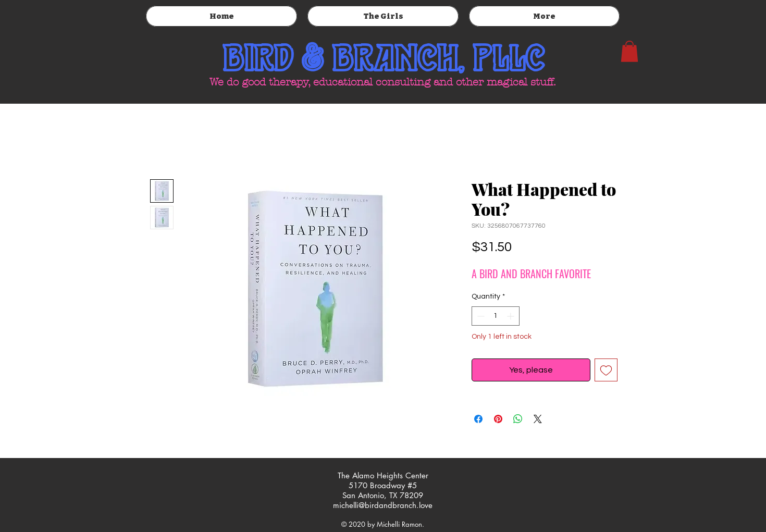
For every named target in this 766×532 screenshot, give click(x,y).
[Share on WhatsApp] (518, 419)
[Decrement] (480, 316)
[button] (629, 51)
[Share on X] (538, 419)
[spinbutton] (496, 316)
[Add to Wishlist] (606, 370)
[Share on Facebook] (478, 419)
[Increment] (511, 316)
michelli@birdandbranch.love (383, 505)
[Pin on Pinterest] (498, 419)
